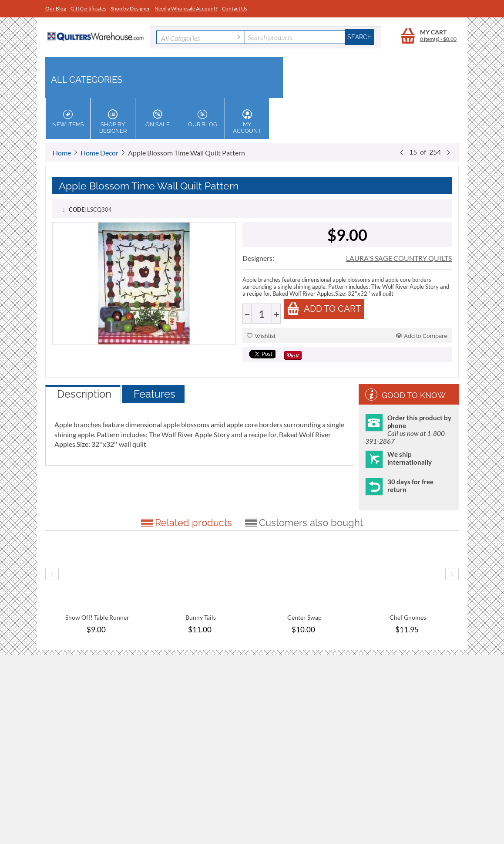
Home (62, 153)
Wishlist (261, 336)
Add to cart (324, 309)
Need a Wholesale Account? (186, 8)
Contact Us (235, 8)
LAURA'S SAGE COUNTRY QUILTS (399, 258)
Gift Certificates (88, 8)
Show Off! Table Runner (97, 617)
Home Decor (99, 153)
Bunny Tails (201, 617)
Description (84, 394)
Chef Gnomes (408, 617)
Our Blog (56, 8)
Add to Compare (422, 336)
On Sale (158, 118)
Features (155, 394)
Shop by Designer (130, 8)
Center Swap (304, 617)
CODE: (77, 209)
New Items (68, 118)
